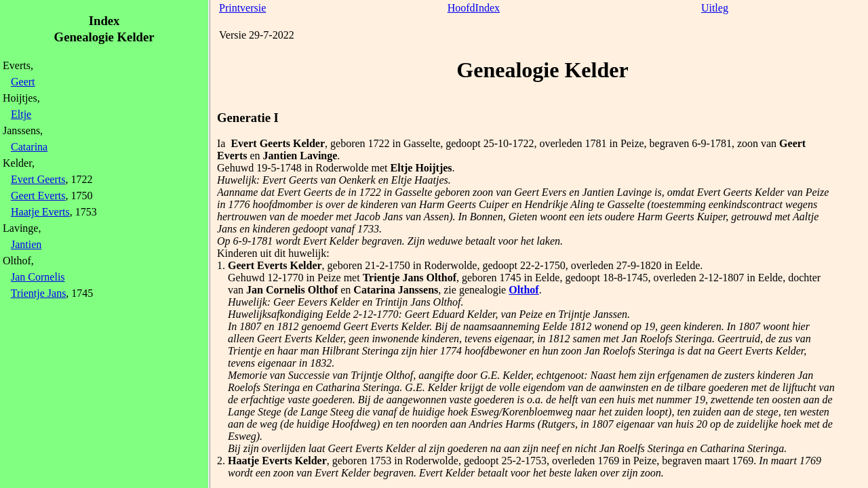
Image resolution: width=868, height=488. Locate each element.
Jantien (26, 244)
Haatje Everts (40, 212)
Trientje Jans (39, 293)
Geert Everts (38, 196)
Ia (221, 143)
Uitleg (715, 8)
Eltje (21, 114)
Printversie (242, 8)
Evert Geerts (38, 179)
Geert (23, 82)
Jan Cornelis (38, 277)
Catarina (29, 147)
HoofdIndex (474, 8)
